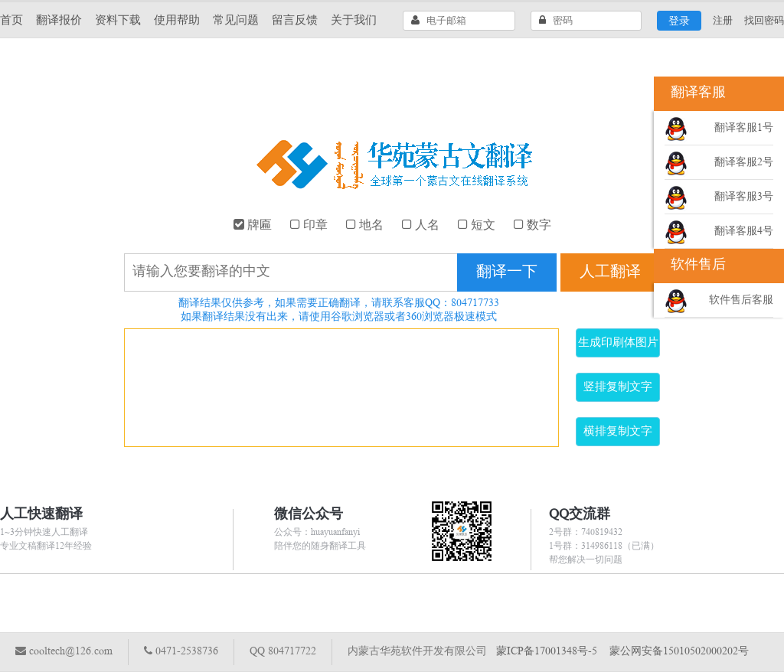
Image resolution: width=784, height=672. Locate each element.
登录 (679, 22)
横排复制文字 (618, 432)
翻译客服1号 (744, 128)
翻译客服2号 (744, 163)
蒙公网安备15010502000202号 (679, 652)
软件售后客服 (741, 300)
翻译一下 (507, 272)
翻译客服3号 (744, 197)
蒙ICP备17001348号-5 (547, 652)
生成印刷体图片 (618, 343)
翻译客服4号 (744, 232)
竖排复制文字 (618, 388)
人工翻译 (610, 272)
